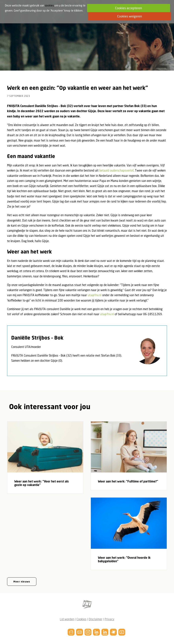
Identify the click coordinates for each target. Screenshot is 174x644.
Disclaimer (95, 619)
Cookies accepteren (128, 8)
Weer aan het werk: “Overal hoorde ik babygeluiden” (124, 559)
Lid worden (67, 619)
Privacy (109, 619)
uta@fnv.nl (95, 295)
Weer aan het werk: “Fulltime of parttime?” (128, 481)
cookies (49, 5)
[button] (45, 447)
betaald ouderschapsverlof (116, 170)
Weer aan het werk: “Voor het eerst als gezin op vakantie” (42, 483)
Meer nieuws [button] (22, 582)
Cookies (81, 619)
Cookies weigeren (130, 16)
